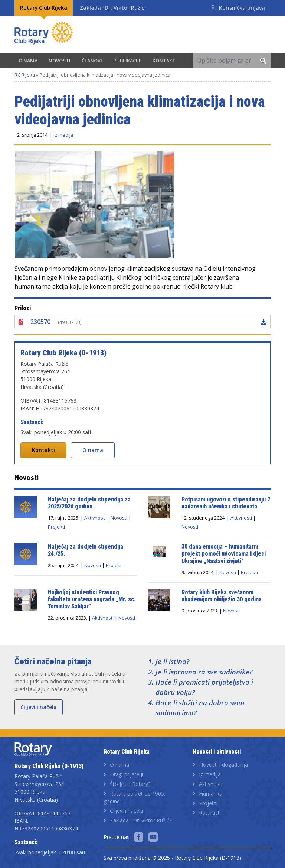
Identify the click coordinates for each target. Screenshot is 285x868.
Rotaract (209, 812)
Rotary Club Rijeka (44, 8)
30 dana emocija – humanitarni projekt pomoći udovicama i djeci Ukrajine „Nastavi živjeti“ (224, 554)
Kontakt (164, 61)
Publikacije (127, 61)
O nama (28, 61)
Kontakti (43, 450)
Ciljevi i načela (39, 707)
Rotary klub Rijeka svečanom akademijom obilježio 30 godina (222, 596)
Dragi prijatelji (127, 774)
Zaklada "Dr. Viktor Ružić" (113, 8)
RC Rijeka (25, 75)
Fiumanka (211, 794)
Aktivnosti (95, 518)
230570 (40, 322)
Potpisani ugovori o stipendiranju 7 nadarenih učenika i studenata (226, 503)
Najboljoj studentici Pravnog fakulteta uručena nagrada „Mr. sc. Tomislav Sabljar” (92, 599)
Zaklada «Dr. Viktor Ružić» (141, 820)
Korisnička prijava (242, 8)
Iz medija (63, 135)
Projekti (56, 527)
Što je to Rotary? (130, 784)
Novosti (60, 61)
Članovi (92, 61)
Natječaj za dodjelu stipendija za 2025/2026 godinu (89, 503)
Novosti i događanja (223, 765)
